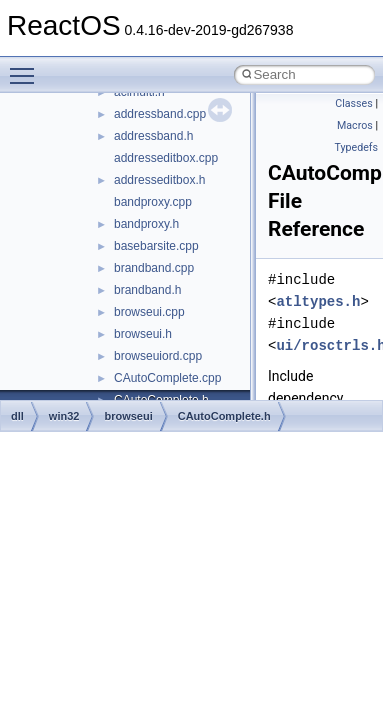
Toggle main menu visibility (27, 67)
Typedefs (356, 147)
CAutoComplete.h (224, 416)
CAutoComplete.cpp (167, 378)
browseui (128, 416)
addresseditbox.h (159, 180)
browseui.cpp (149, 312)
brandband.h (147, 290)
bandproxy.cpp (153, 202)
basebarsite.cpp (156, 246)
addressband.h (153, 136)
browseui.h (143, 334)
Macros (355, 125)
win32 (64, 416)
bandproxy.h (146, 224)
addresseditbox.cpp (166, 158)
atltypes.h (318, 301)
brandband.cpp (154, 268)
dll (17, 416)
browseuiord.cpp (158, 356)
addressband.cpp (160, 114)
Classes (353, 103)
